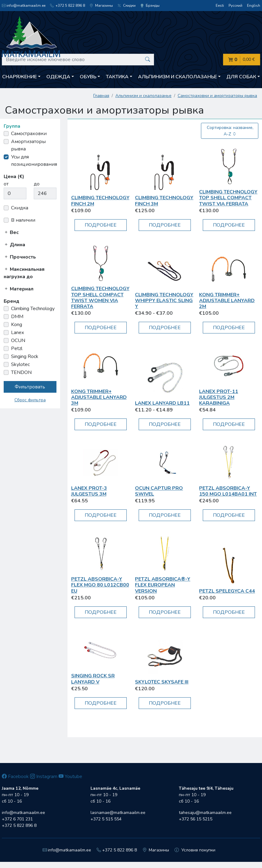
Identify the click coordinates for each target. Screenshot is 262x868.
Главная (101, 96)
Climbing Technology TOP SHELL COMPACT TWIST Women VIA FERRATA (100, 298)
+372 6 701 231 (17, 819)
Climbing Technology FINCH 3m (164, 201)
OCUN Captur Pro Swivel (159, 491)
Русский (235, 6)
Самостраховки (29, 134)
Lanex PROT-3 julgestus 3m (89, 491)
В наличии (23, 220)
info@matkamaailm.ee (24, 6)
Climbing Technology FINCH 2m (100, 201)
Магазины (101, 6)
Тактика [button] (117, 77)
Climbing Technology (33, 309)
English (254, 6)
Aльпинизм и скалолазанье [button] (177, 77)
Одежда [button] (58, 77)
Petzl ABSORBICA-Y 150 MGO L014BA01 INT (228, 491)
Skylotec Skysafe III (162, 682)
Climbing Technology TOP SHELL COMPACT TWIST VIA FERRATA (228, 198)
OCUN (18, 341)
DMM (17, 317)
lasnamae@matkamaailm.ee (118, 813)
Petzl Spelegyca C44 (227, 591)
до (37, 184)
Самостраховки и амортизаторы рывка (217, 96)
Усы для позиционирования (34, 161)
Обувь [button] (88, 77)
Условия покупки (195, 850)
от (6, 184)
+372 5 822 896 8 (67, 6)
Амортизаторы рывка (28, 145)
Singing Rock (25, 356)
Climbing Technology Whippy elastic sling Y (164, 301)
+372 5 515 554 (106, 819)
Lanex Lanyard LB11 (162, 403)
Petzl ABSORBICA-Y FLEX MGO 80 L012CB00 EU (100, 585)
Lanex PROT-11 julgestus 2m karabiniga (219, 397)
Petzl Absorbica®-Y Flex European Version (163, 585)
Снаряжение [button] (19, 77)
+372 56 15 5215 (196, 819)
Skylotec (20, 364)
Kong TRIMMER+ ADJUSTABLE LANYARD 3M (99, 397)
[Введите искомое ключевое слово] (78, 60)
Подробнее (101, 225)
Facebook (15, 777)
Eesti (220, 6)
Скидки (127, 6)
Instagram (44, 777)
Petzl (17, 348)
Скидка (20, 208)
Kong (17, 325)
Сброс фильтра (30, 400)
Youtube (70, 777)
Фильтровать (30, 387)
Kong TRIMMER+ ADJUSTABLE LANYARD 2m (227, 301)
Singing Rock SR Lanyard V (93, 679)
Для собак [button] (241, 77)
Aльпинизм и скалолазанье (143, 96)
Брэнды (150, 6)
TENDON (21, 372)
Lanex (17, 333)
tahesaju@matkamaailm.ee (205, 813)
